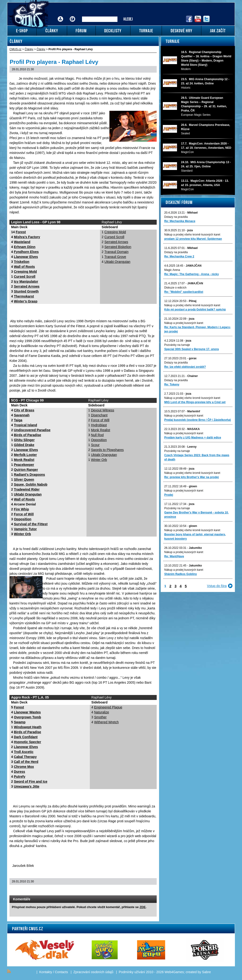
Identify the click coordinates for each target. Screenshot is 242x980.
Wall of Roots (24, 267)
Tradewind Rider (27, 489)
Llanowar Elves (26, 257)
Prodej (169, 495)
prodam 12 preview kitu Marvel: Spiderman (193, 239)
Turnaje (173, 41)
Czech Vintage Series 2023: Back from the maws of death (197, 457)
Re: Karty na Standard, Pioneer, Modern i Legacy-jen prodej (197, 329)
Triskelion (22, 262)
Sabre (206, 972)
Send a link (134, 891)
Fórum (73, 15)
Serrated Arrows (27, 286)
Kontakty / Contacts (54, 972)
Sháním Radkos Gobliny (181, 574)
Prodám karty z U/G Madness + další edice (193, 438)
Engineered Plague (108, 707)
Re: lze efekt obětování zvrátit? (185, 367)
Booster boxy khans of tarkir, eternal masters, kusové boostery (195, 537)
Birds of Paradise (28, 435)
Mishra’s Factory (27, 237)
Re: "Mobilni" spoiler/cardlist (184, 292)
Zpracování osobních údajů (93, 972)
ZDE (143, 907)
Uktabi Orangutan (117, 262)
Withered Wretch (106, 722)
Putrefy (20, 777)
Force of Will (24, 514)
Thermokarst (24, 296)
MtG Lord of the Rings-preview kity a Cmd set (195, 402)
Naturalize (102, 712)
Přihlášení (60, 15)
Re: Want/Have (174, 556)
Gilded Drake (24, 445)
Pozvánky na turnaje (177, 345)
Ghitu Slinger (24, 440)
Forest (21, 232)
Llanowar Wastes (27, 712)
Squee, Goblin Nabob (31, 484)
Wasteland (22, 242)
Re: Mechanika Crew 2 (179, 256)
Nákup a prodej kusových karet (184, 323)
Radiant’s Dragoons (30, 475)
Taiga (18, 420)
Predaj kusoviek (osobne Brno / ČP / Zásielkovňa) (198, 420)
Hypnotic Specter (28, 742)
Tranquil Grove (115, 257)
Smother (100, 717)
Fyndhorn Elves (26, 252)
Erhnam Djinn (25, 247)
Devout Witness (103, 410)
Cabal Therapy (25, 757)
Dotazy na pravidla (176, 217)
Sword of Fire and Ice (31, 782)
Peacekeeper (24, 465)
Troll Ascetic (24, 752)
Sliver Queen (24, 480)
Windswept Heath (28, 727)
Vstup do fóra (217, 586)
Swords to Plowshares (107, 450)
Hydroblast (99, 425)
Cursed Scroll (25, 277)
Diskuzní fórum (179, 202)
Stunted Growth (26, 291)
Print (140, 891)
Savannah (22, 415)
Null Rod (97, 435)
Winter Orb (22, 534)
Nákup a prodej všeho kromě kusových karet (192, 235)
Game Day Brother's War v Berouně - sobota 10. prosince (196, 515)
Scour (95, 445)
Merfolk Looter (25, 455)
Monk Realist (24, 460)
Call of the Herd (26, 762)
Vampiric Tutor (25, 529)
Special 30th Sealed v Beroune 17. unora (192, 349)
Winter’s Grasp (26, 301)
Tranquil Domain (117, 252)
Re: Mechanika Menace (180, 221)
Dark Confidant (26, 737)
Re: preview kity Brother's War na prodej (191, 477)
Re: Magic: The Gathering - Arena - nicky (192, 274)
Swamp (20, 722)
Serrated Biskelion (118, 247)
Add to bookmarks (147, 891)
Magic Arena (172, 270)
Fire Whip (22, 509)
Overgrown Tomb (28, 717)
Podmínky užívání (132, 972)
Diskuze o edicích (175, 288)
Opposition (23, 519)
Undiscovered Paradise (32, 430)
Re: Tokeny (172, 385)
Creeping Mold (25, 272)
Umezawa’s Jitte (27, 786)
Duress (19, 772)
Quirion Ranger (26, 470)
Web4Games (174, 972)
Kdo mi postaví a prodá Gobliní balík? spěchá (195, 310)
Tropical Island (26, 425)
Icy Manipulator (26, 281)
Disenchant (99, 415)
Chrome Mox (24, 767)
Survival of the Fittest (31, 524)
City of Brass (24, 410)
